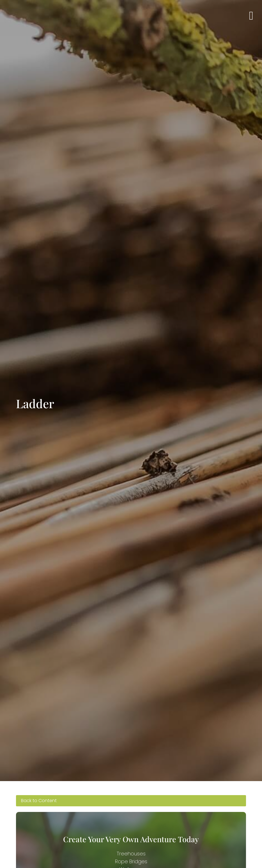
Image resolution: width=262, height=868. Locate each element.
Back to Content (39, 801)
